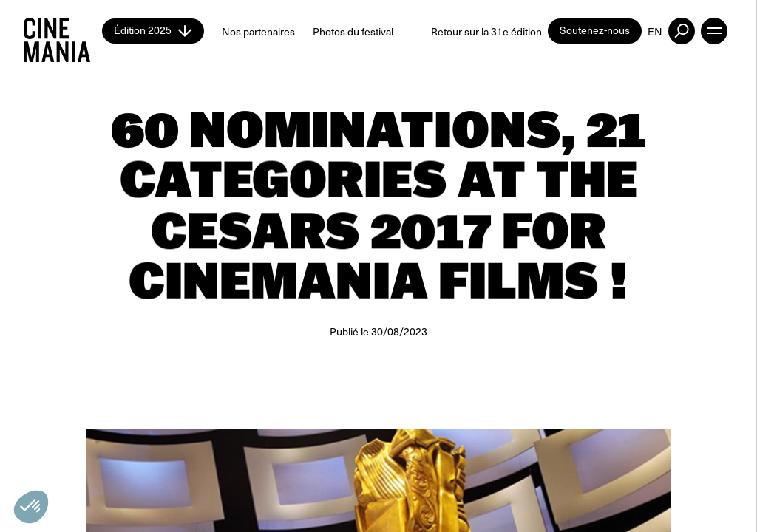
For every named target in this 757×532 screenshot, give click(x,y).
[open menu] (714, 31)
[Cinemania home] (63, 31)
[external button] (682, 31)
